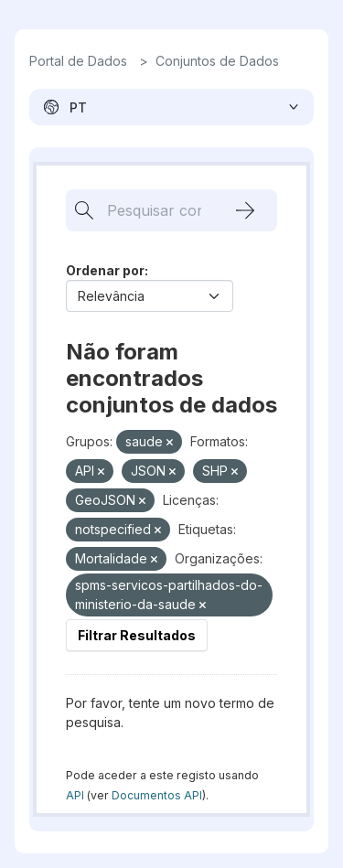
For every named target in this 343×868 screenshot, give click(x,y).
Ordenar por (105, 270)
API (75, 795)
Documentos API (157, 795)
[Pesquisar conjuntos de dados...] (145, 210)
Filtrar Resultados (137, 635)
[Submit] (245, 210)
